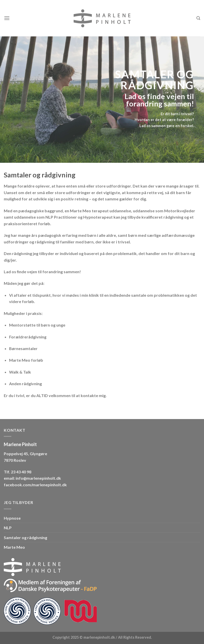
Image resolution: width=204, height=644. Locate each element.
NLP (8, 528)
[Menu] (7, 18)
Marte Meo (14, 547)
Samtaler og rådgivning (25, 537)
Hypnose (12, 518)
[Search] (198, 18)
